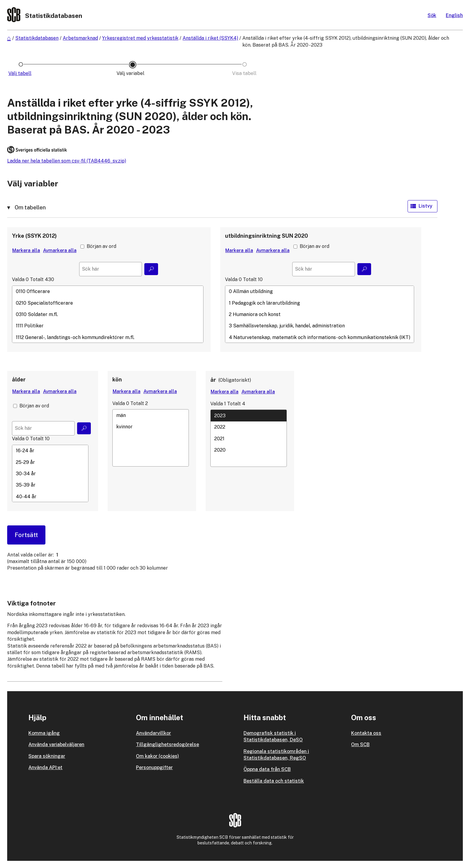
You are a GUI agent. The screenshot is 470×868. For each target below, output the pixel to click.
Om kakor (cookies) (157, 756)
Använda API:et (45, 767)
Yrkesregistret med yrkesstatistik (140, 38)
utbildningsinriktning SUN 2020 (267, 236)
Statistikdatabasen (37, 38)
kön (117, 379)
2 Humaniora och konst (320, 314)
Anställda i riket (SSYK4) (210, 38)
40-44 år (50, 496)
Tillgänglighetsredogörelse (167, 744)
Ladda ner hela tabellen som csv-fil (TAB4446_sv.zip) (67, 161)
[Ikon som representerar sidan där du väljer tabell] (21, 73)
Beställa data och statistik (274, 781)
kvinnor (151, 427)
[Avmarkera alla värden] (60, 251)
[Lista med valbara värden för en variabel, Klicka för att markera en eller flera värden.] (108, 314)
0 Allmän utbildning (320, 292)
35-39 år (50, 485)
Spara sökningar (47, 756)
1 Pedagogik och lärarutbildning (320, 303)
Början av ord (101, 246)
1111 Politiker (108, 326)
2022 (249, 427)
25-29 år (50, 462)
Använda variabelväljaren (56, 744)
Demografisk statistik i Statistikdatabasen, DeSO (273, 736)
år (213, 380)
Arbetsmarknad (80, 38)
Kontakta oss (366, 733)
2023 (249, 415)
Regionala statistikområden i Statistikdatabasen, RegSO (276, 755)
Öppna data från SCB (267, 769)
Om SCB (360, 744)
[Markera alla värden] (26, 251)
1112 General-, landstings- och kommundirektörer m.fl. (108, 337)
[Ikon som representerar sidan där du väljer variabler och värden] (133, 73)
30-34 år (50, 474)
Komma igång (44, 733)
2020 (249, 450)
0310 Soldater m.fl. (108, 314)
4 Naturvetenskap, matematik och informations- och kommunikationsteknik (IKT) (320, 337)
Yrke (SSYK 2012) (34, 236)
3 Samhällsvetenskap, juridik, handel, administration (320, 326)
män (151, 415)
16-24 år (50, 451)
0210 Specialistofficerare (108, 303)
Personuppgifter (154, 767)
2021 (249, 438)
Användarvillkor (153, 733)
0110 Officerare (108, 292)
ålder (19, 379)
